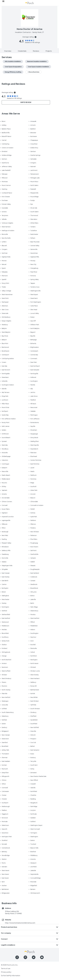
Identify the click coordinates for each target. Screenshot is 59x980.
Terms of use (6, 968)
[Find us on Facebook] (17, 957)
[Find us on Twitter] (34, 957)
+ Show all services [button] (33, 72)
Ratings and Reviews (13, 84)
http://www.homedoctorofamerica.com (20, 923)
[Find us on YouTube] (42, 957)
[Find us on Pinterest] (25, 957)
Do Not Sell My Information (11, 976)
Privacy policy (6, 972)
